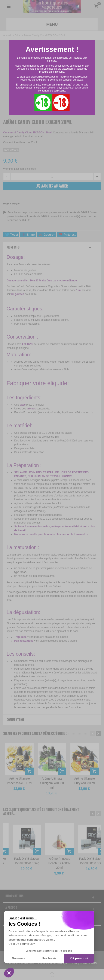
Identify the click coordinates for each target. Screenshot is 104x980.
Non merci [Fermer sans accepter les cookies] (19, 958)
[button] (9, 973)
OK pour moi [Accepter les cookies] (79, 958)
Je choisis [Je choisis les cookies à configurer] (49, 958)
